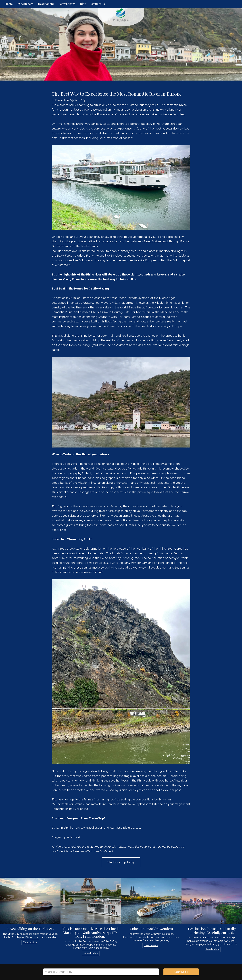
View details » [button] (30, 942)
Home (9, 4)
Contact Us (98, 4)
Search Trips (67, 4)
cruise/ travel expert (90, 828)
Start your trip (181, 972)
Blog (83, 4)
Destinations (46, 4)
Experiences (25, 4)
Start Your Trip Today (121, 862)
